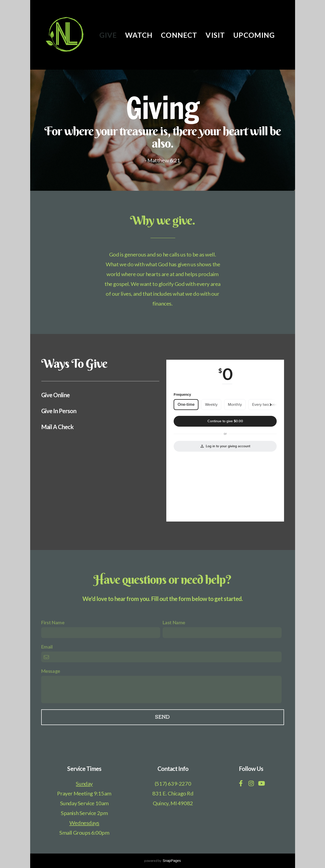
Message (51, 671)
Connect (179, 35)
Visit (215, 35)
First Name (53, 622)
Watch (139, 35)
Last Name (174, 622)
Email (47, 647)
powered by (162, 861)
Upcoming (254, 35)
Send (162, 717)
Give (108, 35)
